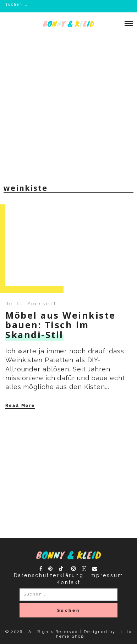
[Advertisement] (68, 107)
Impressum (106, 575)
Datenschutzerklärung (49, 575)
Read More (20, 405)
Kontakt (68, 582)
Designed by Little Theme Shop (92, 634)
